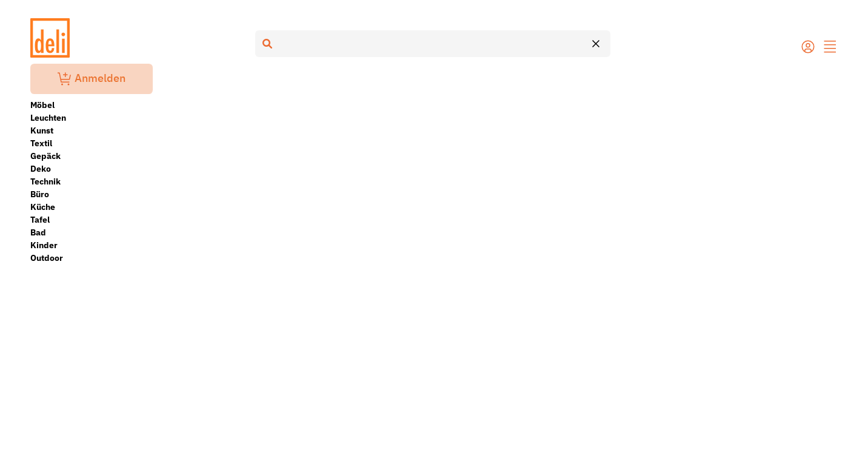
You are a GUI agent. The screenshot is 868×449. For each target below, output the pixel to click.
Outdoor (47, 258)
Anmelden (92, 79)
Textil (41, 143)
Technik (45, 181)
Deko (41, 169)
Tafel (40, 220)
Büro (40, 194)
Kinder (44, 245)
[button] (830, 48)
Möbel (42, 105)
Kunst (42, 130)
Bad (38, 232)
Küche (43, 207)
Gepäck (45, 156)
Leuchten (48, 118)
